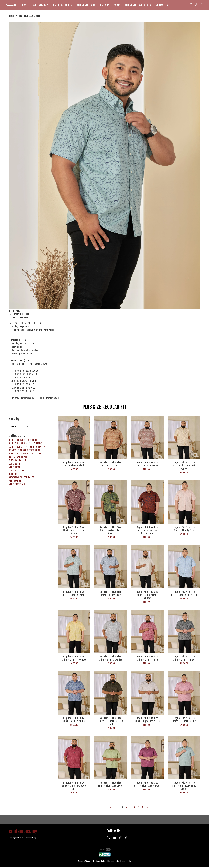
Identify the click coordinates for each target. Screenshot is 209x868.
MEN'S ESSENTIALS (17, 485)
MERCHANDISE (15, 482)
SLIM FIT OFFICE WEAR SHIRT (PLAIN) (25, 445)
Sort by (14, 420)
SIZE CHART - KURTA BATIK (138, 5)
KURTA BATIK (15, 465)
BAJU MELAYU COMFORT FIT (21, 458)
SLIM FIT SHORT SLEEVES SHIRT (23, 441)
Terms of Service (85, 862)
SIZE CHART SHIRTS (63, 5)
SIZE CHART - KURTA (110, 5)
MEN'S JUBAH (15, 468)
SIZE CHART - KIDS (86, 5)
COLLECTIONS (41, 5)
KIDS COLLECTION (17, 472)
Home (11, 17)
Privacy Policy (100, 862)
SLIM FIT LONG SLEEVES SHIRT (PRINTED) (27, 448)
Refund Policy (114, 862)
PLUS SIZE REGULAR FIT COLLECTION (25, 455)
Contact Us (126, 862)
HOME (25, 5)
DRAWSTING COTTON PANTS (21, 479)
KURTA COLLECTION (17, 462)
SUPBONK (13, 475)
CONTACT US (162, 5)
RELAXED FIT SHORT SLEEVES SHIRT (24, 451)
